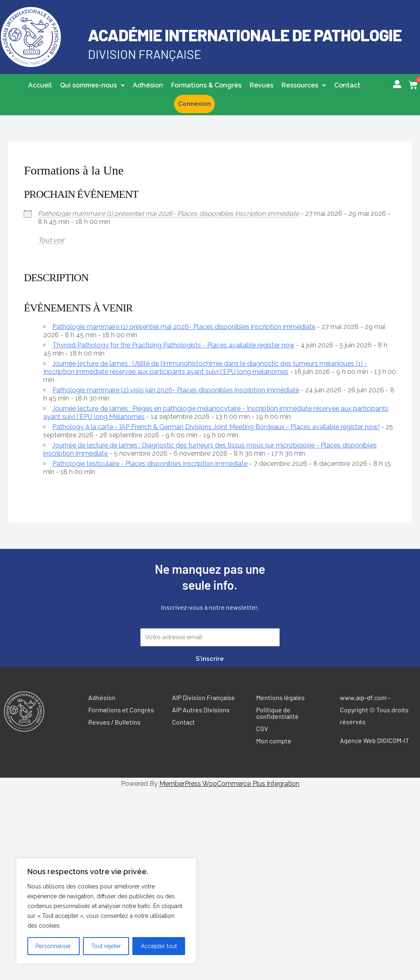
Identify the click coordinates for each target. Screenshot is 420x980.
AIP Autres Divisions (201, 710)
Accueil (40, 85)
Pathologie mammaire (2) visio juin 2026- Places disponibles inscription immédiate (176, 390)
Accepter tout (159, 946)
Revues (261, 85)
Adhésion (148, 85)
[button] (92, 85)
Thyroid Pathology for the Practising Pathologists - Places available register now (173, 345)
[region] (106, 911)
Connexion (194, 104)
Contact (347, 85)
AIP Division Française (203, 697)
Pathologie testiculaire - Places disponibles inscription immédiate (150, 464)
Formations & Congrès (206, 85)
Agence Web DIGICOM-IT (374, 740)
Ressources (304, 85)
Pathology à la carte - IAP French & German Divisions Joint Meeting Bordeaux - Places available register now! (216, 427)
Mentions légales (280, 697)
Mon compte (274, 741)
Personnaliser (53, 946)
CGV (262, 728)
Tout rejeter (106, 946)
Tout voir (51, 240)
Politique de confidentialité (277, 713)
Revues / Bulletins (114, 722)
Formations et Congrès (121, 710)
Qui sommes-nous (92, 85)
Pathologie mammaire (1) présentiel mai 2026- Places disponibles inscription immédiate (169, 214)
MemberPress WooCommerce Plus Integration (229, 784)
